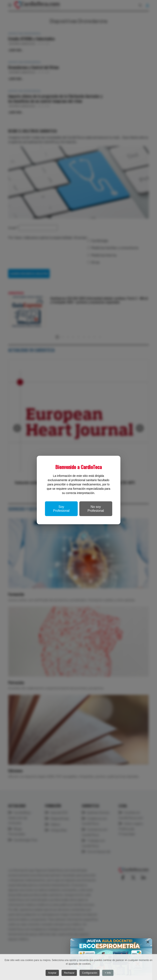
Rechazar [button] (69, 973)
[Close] (148, 942)
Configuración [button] (90, 973)
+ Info (108, 973)
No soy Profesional (96, 509)
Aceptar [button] (52, 973)
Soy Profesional (61, 509)
